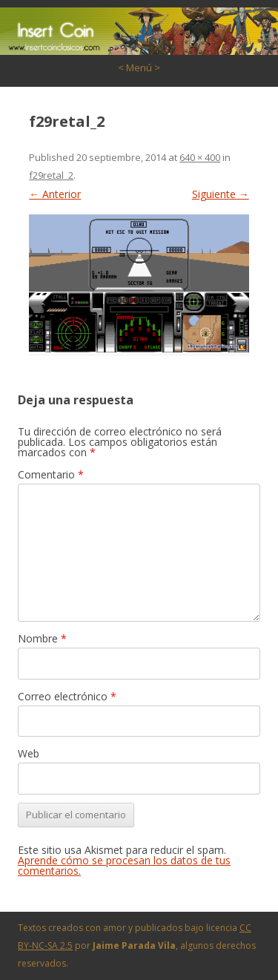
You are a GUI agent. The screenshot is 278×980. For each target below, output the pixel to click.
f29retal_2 (51, 175)
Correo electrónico (67, 696)
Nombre (42, 638)
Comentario (51, 474)
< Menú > (139, 68)
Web (29, 753)
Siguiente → (221, 194)
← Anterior (55, 194)
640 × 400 (200, 157)
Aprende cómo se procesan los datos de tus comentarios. (124, 865)
